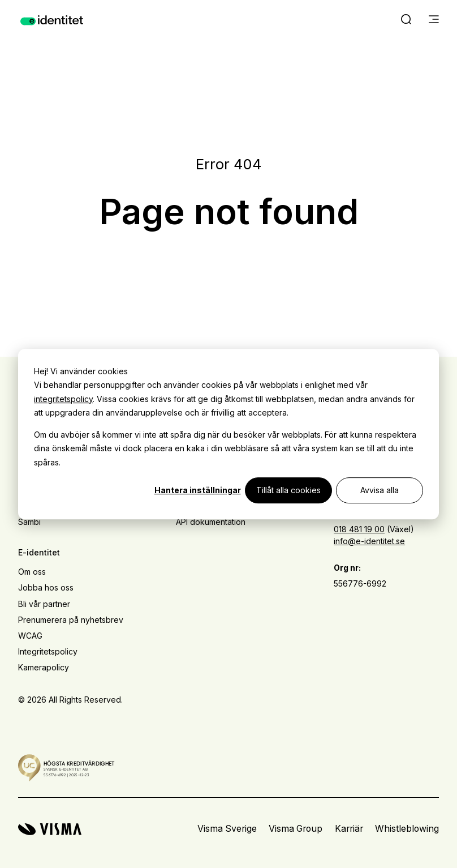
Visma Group (296, 829)
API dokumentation (211, 522)
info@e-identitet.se (369, 541)
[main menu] (434, 20)
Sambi (29, 522)
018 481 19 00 (359, 529)
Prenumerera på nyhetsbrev (71, 620)
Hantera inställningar (198, 490)
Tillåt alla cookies (288, 490)
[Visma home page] (50, 829)
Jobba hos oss (46, 587)
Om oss (32, 572)
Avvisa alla (380, 490)
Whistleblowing (407, 829)
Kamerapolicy (44, 667)
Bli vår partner (44, 604)
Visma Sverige (227, 829)
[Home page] (52, 20)
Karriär (349, 829)
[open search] (406, 20)
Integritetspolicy (48, 651)
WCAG (30, 636)
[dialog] (228, 434)
